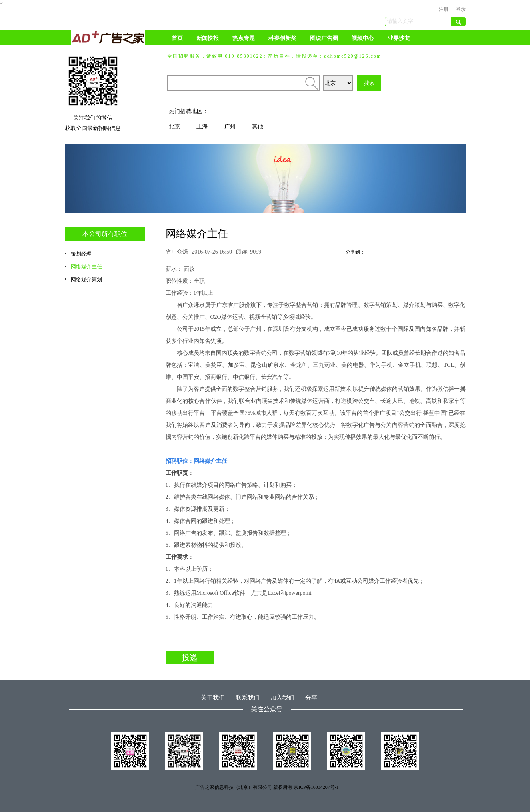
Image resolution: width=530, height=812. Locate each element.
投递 (190, 658)
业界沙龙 (399, 38)
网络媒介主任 (86, 267)
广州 (230, 127)
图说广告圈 (324, 38)
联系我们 (248, 698)
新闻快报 (208, 38)
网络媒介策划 (86, 279)
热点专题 (244, 38)
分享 (311, 698)
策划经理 (81, 254)
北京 (174, 127)
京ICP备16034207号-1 (316, 787)
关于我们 (213, 698)
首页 (177, 38)
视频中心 (363, 38)
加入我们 (282, 698)
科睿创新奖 (282, 38)
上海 (202, 127)
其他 (258, 127)
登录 (461, 9)
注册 (444, 9)
